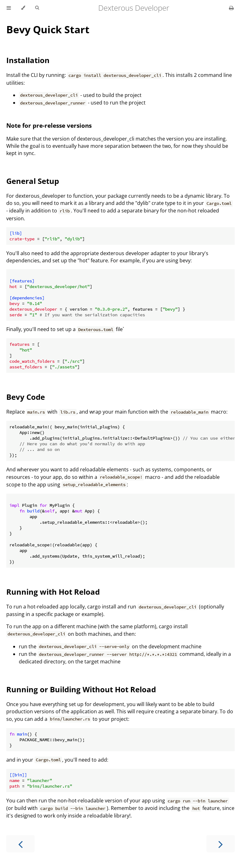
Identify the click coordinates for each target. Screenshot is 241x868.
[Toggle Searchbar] (37, 8)
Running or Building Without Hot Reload (81, 689)
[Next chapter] (221, 844)
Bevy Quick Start (48, 29)
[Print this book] (231, 8)
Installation (28, 60)
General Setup (33, 181)
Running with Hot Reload (53, 592)
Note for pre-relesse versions (49, 125)
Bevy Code (26, 397)
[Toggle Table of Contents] (9, 8)
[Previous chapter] (20, 844)
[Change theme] (23, 8)
